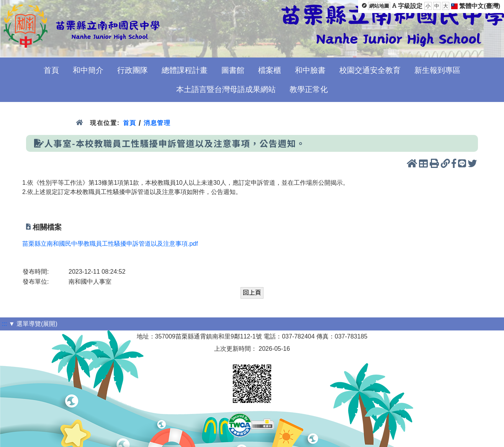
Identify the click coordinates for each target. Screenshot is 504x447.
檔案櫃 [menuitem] (270, 70)
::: (4, 324)
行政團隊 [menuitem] (133, 70)
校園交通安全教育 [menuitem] (370, 70)
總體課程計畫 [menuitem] (185, 70)
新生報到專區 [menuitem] (437, 70)
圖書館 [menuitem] (233, 70)
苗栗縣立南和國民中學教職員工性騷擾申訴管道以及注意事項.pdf (110, 244)
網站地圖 (379, 6)
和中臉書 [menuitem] (310, 70)
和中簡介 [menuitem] (88, 70)
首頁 (130, 123)
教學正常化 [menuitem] (309, 89)
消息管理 (157, 123)
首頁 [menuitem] (51, 70)
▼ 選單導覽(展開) (33, 324)
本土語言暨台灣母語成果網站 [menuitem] (226, 89)
